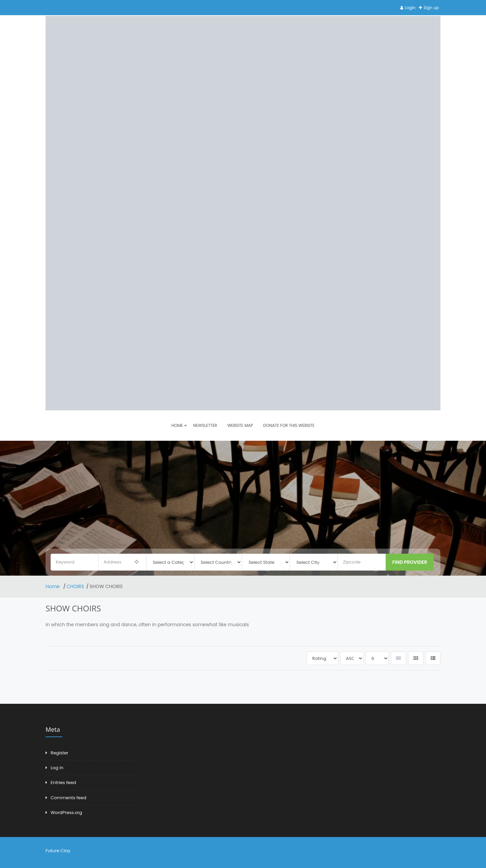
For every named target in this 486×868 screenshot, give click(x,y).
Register (59, 753)
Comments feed (69, 798)
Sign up (431, 8)
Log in (57, 768)
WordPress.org (66, 813)
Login (410, 8)
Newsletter (205, 425)
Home (53, 586)
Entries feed (63, 783)
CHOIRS (75, 586)
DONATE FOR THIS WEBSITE (289, 425)
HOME (177, 425)
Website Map (240, 425)
